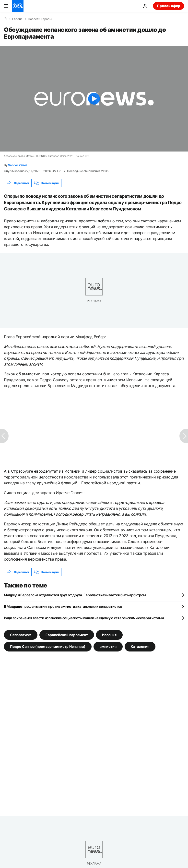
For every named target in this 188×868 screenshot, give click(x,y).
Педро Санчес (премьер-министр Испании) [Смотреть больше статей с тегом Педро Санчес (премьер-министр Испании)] (48, 646)
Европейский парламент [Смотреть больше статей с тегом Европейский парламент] (67, 635)
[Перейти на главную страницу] (18, 6)
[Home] (5, 19)
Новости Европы (40, 19)
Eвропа (17, 19)
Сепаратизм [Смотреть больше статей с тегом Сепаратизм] (21, 635)
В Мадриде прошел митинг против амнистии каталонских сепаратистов (63, 606)
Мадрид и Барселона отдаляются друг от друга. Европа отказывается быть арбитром (75, 595)
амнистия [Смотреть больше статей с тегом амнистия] (108, 646)
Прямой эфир (169, 6)
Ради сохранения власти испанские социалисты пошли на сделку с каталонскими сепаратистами (84, 618)
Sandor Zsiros (18, 165)
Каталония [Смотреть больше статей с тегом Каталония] (140, 646)
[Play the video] (94, 99)
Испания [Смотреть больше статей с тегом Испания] (109, 635)
